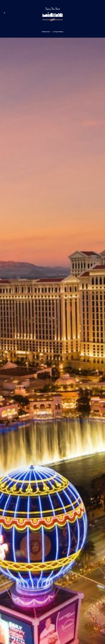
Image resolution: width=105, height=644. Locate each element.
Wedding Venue (46, 32)
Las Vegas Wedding (58, 32)
